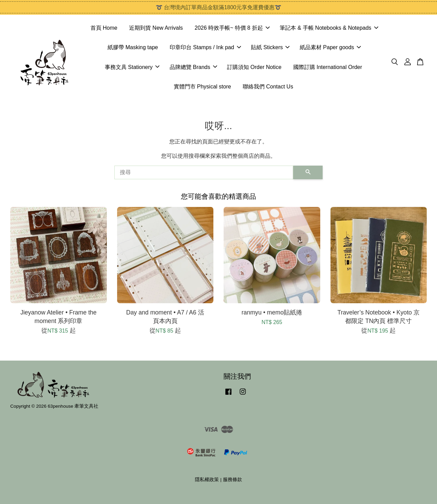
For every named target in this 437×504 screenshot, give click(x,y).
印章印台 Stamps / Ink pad (205, 47)
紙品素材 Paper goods (330, 47)
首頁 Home (104, 28)
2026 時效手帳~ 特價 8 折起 (232, 28)
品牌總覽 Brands (193, 67)
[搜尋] (204, 172)
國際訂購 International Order (328, 67)
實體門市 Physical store (202, 87)
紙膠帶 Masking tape (133, 47)
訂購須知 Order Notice (254, 67)
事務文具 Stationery (132, 67)
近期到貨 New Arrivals (156, 28)
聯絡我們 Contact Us (268, 87)
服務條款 (232, 480)
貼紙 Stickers (270, 47)
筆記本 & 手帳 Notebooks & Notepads (329, 28)
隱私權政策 (207, 480)
